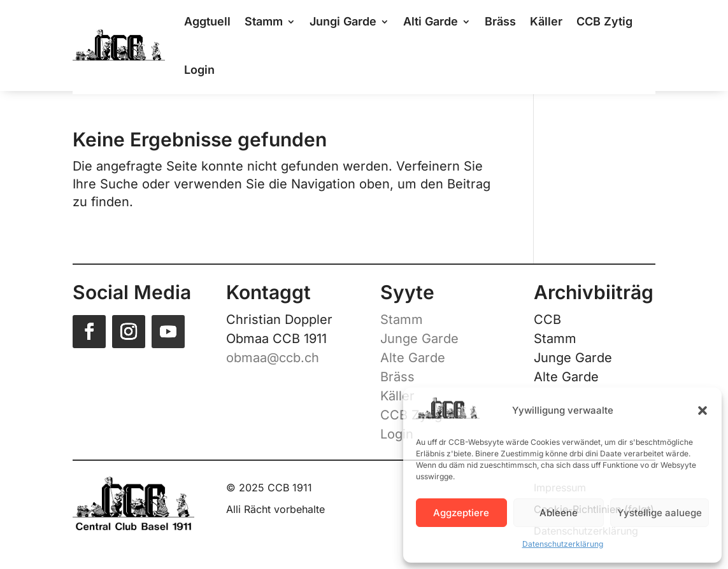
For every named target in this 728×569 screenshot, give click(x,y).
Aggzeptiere (461, 513)
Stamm (402, 320)
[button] (703, 411)
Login (199, 70)
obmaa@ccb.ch (273, 358)
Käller (397, 396)
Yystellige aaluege (660, 513)
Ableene (559, 513)
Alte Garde (413, 358)
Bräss (397, 377)
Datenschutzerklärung (563, 544)
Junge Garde (419, 339)
